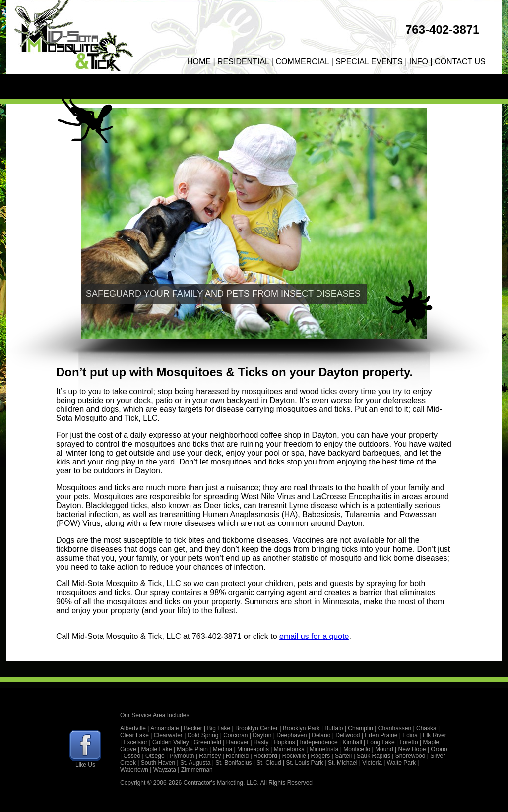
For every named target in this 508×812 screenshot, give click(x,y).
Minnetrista (324, 749)
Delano (321, 735)
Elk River (435, 735)
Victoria (372, 763)
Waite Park (401, 763)
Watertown (134, 770)
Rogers (321, 756)
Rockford (265, 756)
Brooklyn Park (301, 728)
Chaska (426, 728)
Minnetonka (289, 749)
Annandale (164, 728)
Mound (384, 749)
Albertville (133, 728)
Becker (193, 728)
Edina (410, 735)
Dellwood (348, 735)
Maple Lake (156, 749)
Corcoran (235, 735)
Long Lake (381, 742)
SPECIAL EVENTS (369, 62)
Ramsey (210, 756)
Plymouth (182, 756)
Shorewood (411, 756)
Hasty (261, 742)
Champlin (360, 728)
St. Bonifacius (233, 763)
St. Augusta (195, 763)
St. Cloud (269, 763)
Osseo (132, 756)
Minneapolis (253, 749)
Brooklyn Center (256, 728)
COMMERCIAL (302, 62)
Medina (222, 749)
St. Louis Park (305, 763)
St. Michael (343, 763)
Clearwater (168, 735)
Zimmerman (197, 770)
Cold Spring (203, 735)
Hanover (237, 742)
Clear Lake (134, 735)
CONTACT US (460, 62)
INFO (419, 62)
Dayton (262, 735)
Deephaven (291, 735)
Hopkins (284, 742)
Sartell (343, 756)
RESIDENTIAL (243, 62)
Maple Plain (192, 749)
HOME (199, 62)
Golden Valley (171, 742)
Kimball (352, 742)
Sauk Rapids (374, 756)
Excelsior (135, 742)
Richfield (237, 756)
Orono (439, 749)
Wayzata (165, 770)
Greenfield (208, 742)
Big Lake (219, 728)
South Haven (158, 763)
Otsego (155, 756)
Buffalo (334, 728)
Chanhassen (395, 728)
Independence (319, 742)
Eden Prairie (381, 735)
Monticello (357, 749)
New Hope (412, 749)
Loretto (409, 742)
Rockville (294, 756)
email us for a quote (314, 636)
